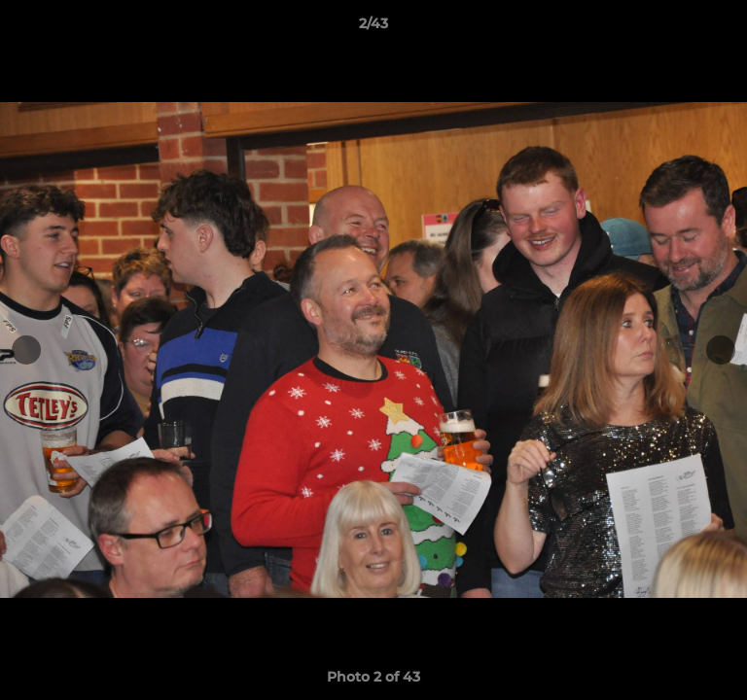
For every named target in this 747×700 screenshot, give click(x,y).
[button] (724, 28)
